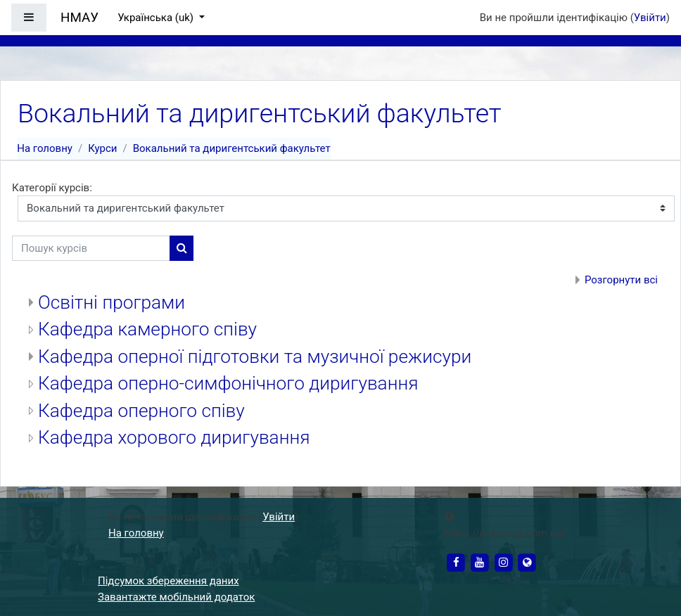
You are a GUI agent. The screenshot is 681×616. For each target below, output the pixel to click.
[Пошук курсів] (91, 249)
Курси (102, 148)
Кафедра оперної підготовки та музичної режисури (255, 357)
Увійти (650, 18)
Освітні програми (112, 302)
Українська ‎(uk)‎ (157, 18)
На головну (45, 148)
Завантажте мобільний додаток (176, 597)
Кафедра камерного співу (147, 329)
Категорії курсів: (52, 188)
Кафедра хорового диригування (174, 437)
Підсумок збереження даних (168, 581)
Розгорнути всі (621, 280)
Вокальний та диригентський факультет (232, 148)
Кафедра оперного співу (141, 411)
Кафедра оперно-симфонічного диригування (228, 383)
